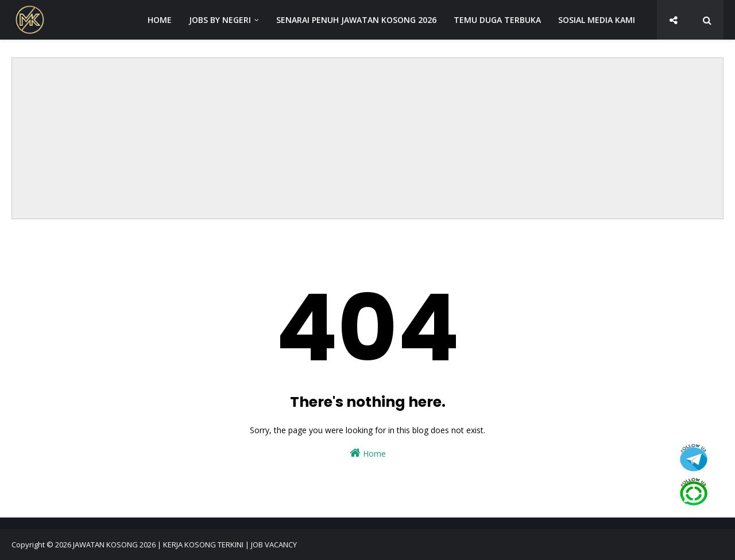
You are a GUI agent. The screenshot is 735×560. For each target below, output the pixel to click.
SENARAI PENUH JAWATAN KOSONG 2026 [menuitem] (356, 20)
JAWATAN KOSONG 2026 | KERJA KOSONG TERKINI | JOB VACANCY (185, 545)
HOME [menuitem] (160, 20)
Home (368, 453)
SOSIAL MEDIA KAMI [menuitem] (597, 20)
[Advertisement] (367, 138)
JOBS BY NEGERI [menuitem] (220, 20)
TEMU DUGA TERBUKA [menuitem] (497, 20)
